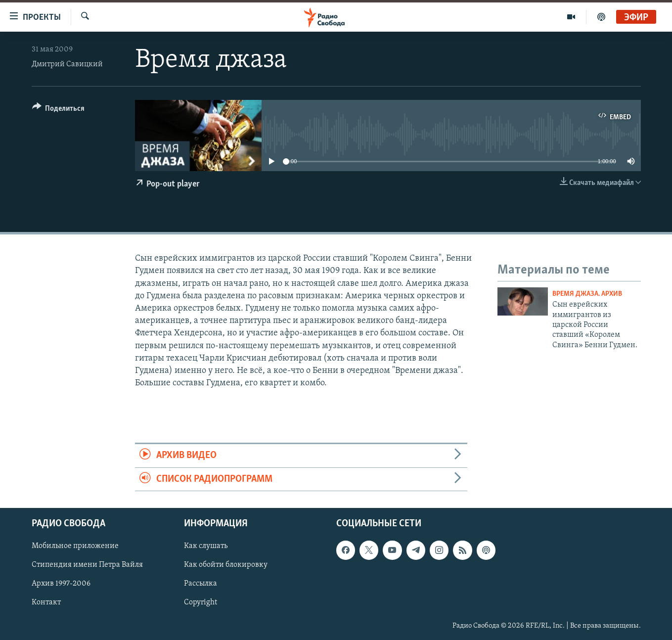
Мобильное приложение (75, 546)
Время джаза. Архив (587, 294)
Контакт (46, 602)
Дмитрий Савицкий (67, 64)
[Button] (59, 110)
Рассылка (201, 584)
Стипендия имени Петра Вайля (87, 565)
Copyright (201, 602)
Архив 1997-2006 (61, 584)
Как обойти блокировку (226, 565)
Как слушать (206, 546)
